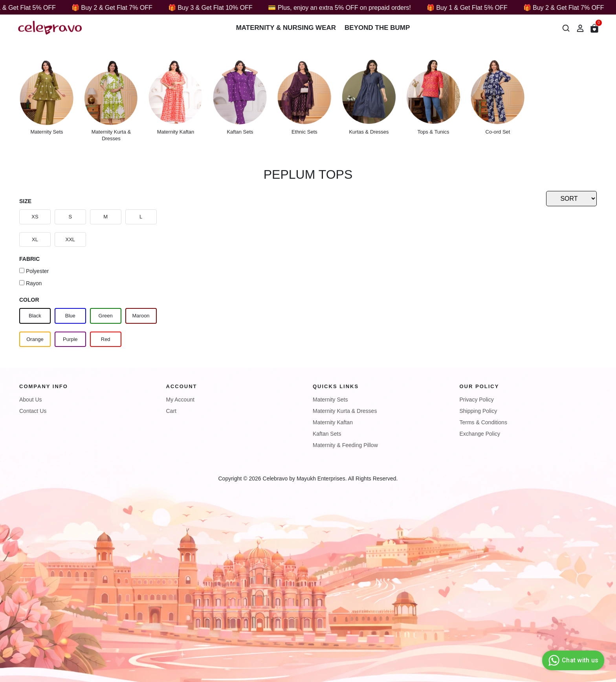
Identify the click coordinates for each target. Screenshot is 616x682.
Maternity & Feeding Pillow (345, 445)
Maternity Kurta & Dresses (345, 411)
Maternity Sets (330, 400)
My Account (180, 400)
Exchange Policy (480, 434)
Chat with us (572, 660)
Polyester (34, 271)
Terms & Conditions (483, 422)
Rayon (30, 283)
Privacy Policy (477, 400)
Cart (171, 411)
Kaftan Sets (327, 434)
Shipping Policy (478, 411)
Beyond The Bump (377, 28)
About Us (31, 400)
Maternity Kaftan (333, 422)
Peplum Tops (308, 174)
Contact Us (33, 411)
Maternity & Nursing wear (286, 28)
